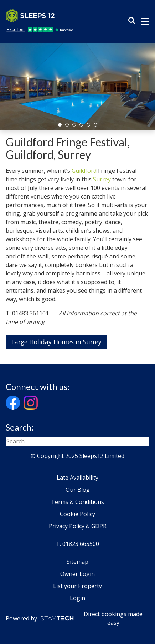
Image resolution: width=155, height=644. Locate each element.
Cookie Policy (77, 514)
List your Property (77, 586)
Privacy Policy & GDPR (78, 526)
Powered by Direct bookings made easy (74, 618)
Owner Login (77, 574)
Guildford (84, 171)
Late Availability (77, 478)
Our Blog (78, 490)
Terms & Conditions (77, 502)
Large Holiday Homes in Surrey (56, 342)
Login (77, 598)
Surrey (102, 179)
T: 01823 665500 (77, 544)
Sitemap (77, 562)
